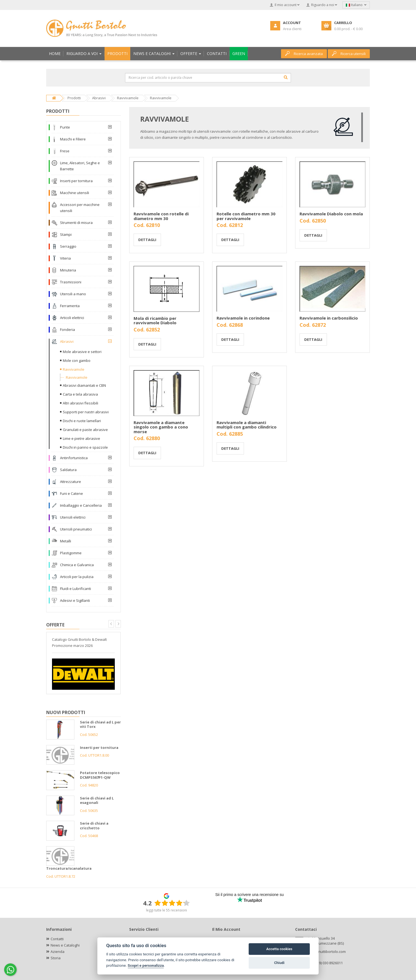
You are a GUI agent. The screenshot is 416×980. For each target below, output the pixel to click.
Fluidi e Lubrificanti (76, 589)
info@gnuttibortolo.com (326, 952)
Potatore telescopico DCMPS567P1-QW (100, 775)
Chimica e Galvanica (77, 565)
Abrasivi (67, 341)
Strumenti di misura (76, 223)
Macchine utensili (75, 193)
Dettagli (147, 240)
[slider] (172, 903)
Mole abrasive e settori (82, 352)
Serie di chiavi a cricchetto (94, 826)
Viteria (65, 258)
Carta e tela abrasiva (80, 394)
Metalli (66, 541)
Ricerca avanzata (304, 54)
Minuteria (68, 270)
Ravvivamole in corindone (243, 318)
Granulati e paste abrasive (85, 430)
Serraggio (68, 246)
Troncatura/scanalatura (69, 868)
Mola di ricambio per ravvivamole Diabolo (155, 321)
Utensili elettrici (73, 517)
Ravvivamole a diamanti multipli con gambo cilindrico (247, 425)
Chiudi (279, 963)
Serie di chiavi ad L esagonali (97, 800)
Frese (65, 151)
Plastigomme (71, 553)
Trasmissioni (71, 282)
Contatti (57, 939)
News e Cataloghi (65, 945)
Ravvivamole (74, 369)
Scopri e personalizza (146, 965)
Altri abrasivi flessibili (80, 403)
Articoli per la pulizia (77, 577)
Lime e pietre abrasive (81, 438)
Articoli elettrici (72, 318)
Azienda (58, 952)
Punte (65, 127)
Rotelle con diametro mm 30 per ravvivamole (246, 216)
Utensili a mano (73, 294)
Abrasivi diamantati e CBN (84, 385)
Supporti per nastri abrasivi (86, 412)
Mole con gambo (77, 360)
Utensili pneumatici (76, 529)
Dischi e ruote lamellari (82, 421)
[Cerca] (286, 77)
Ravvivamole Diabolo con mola (331, 214)
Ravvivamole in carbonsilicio (329, 318)
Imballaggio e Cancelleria (81, 505)
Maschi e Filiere (73, 139)
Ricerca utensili (349, 54)
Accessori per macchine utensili (80, 208)
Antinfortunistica (74, 458)
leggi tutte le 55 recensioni (167, 910)
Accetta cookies (279, 949)
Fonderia (67, 330)
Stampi (66, 234)
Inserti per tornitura (76, 181)
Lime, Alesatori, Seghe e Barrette (80, 166)
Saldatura (68, 470)
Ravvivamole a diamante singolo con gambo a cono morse (161, 427)
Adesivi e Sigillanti (75, 600)
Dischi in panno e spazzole (85, 447)
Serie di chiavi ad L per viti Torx (100, 724)
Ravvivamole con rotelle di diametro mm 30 (161, 216)
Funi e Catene (71, 493)
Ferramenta (70, 306)
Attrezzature (71, 482)
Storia (56, 958)
